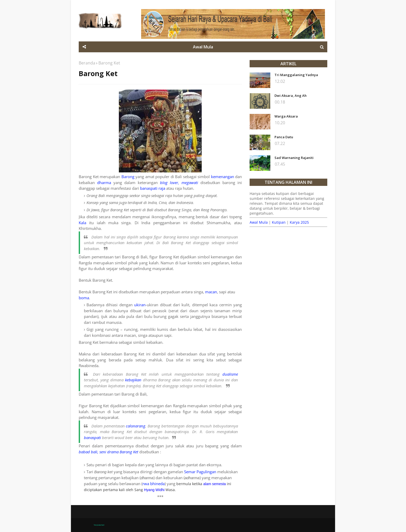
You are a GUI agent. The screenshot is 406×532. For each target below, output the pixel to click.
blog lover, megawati (179, 183)
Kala (82, 223)
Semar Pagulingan (200, 472)
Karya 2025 (299, 222)
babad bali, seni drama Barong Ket (108, 452)
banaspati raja (153, 188)
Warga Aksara (286, 116)
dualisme (230, 374)
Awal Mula (259, 222)
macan (211, 292)
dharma (104, 183)
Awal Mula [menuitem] (203, 47)
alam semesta (215, 484)
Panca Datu (284, 137)
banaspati (92, 438)
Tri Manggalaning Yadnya (296, 75)
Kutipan (279, 222)
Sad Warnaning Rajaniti (294, 158)
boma (84, 298)
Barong (128, 177)
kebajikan (133, 380)
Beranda (87, 63)
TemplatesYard (99, 525)
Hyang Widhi (154, 490)
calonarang (136, 426)
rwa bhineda (154, 484)
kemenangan (223, 177)
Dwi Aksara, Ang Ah (291, 96)
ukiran (140, 305)
